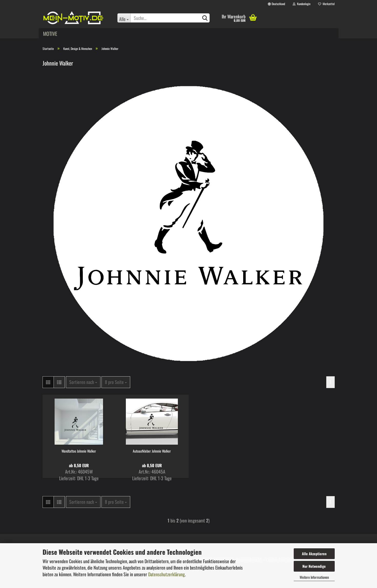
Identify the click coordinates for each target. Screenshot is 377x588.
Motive (50, 34)
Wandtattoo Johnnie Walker (79, 451)
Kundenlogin (302, 4)
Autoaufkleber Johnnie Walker (152, 451)
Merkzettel (326, 4)
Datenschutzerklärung (166, 574)
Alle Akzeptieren (314, 554)
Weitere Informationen (314, 577)
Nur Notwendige (314, 566)
